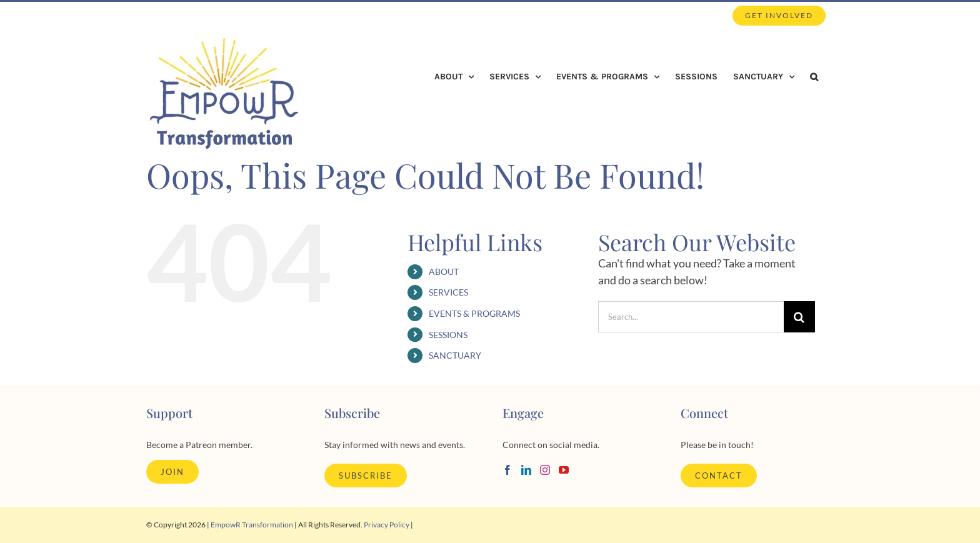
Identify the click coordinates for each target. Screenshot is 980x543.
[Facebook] (507, 470)
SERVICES (448, 292)
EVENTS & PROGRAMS (474, 313)
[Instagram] (545, 470)
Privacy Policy (387, 525)
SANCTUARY (455, 355)
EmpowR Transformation (252, 525)
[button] (814, 77)
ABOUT (444, 271)
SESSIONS (448, 335)
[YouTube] (564, 470)
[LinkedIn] (526, 470)
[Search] (799, 317)
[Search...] (691, 317)
